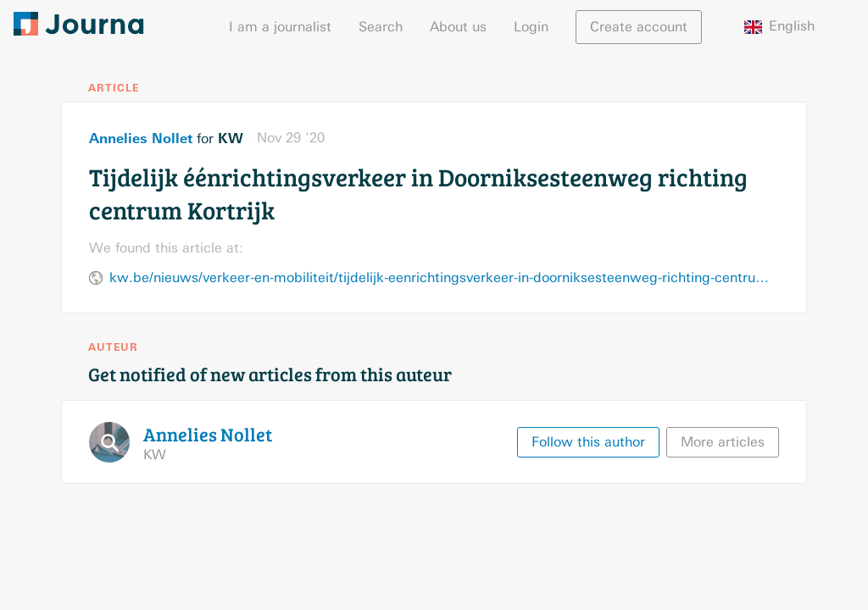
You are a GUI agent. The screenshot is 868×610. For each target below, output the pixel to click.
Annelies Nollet (141, 138)
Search (381, 27)
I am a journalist (280, 27)
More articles (723, 442)
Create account (639, 27)
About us (458, 27)
